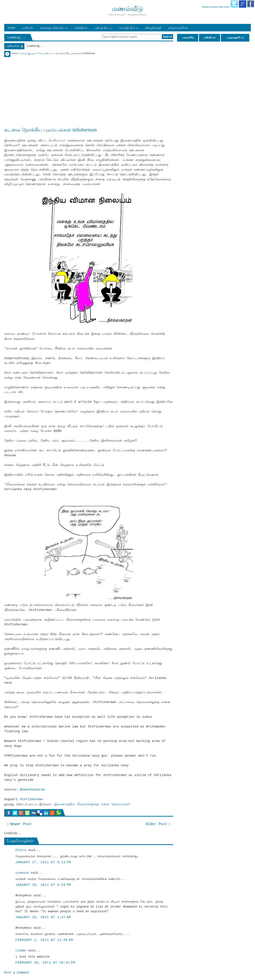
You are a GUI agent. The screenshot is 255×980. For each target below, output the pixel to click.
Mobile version (210, 7)
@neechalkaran (32, 790)
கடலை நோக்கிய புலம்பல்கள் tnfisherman (51, 130)
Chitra (21, 850)
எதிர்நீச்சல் (81, 28)
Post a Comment (17, 973)
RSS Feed (224, 7)
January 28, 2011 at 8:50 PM (43, 885)
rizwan (21, 951)
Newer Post (21, 824)
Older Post (156, 824)
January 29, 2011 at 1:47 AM (43, 917)
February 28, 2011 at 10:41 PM (45, 963)
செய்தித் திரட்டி (128, 28)
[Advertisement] (89, 90)
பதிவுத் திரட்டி (103, 28)
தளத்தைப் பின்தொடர (54, 28)
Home (11, 28)
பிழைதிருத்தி (153, 28)
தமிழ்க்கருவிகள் (178, 28)
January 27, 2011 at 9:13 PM (43, 862)
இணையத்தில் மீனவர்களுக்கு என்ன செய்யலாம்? (92, 804)
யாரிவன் (28, 28)
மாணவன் (22, 873)
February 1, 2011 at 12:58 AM (44, 940)
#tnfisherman (31, 799)
